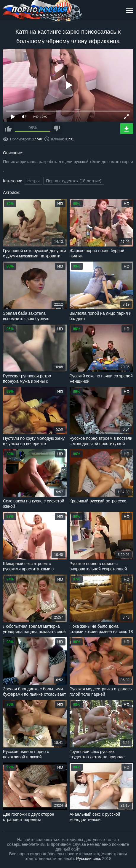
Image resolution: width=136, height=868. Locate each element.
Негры (33, 181)
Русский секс (89, 859)
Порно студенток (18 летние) (74, 181)
